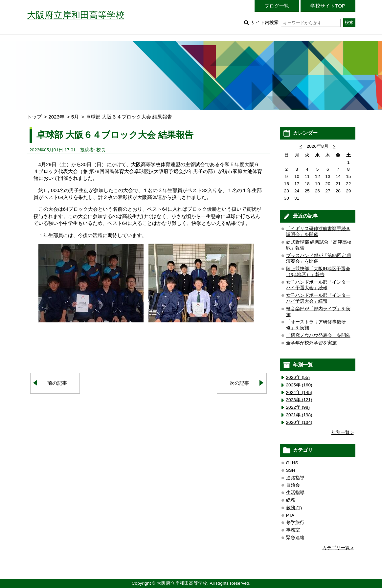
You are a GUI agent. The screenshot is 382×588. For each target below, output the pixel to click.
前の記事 (57, 383)
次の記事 (239, 383)
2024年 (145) (299, 392)
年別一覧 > (343, 433)
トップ (34, 117)
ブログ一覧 (277, 6)
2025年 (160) (299, 385)
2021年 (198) (299, 415)
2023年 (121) (299, 400)
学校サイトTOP (328, 6)
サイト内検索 (296, 22)
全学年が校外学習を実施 (311, 343)
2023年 (56, 117)
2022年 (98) (298, 407)
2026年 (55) (298, 377)
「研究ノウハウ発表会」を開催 (318, 335)
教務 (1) (294, 508)
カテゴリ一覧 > (338, 548)
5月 (75, 117)
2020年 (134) (299, 422)
